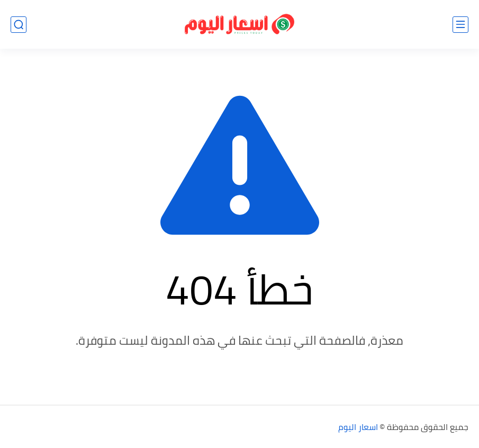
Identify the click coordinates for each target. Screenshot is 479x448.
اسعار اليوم (358, 427)
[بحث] (19, 25)
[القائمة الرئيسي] (460, 25)
